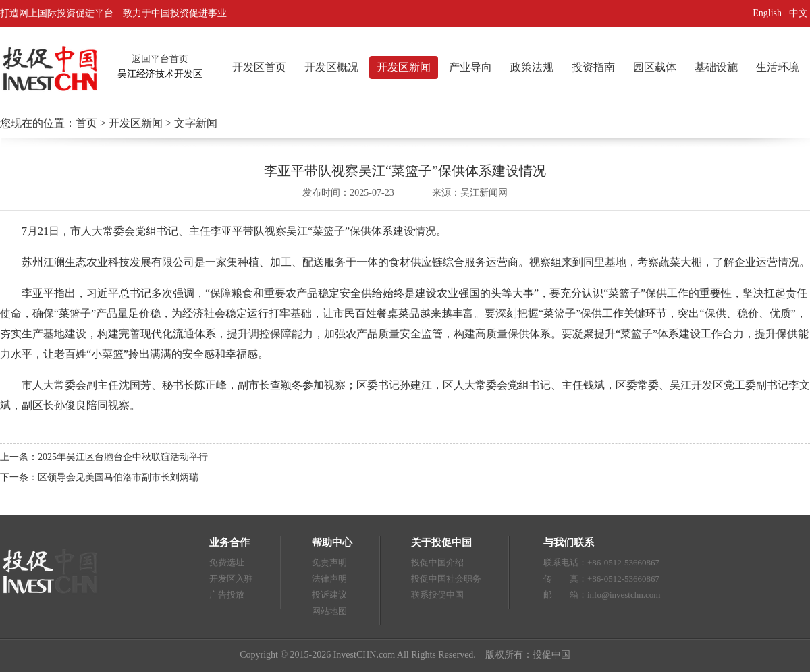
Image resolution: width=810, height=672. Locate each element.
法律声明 (329, 579)
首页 (86, 123)
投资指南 (593, 67)
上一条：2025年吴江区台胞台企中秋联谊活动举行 (104, 457)
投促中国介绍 (437, 562)
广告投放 (227, 595)
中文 (800, 13)
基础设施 (716, 67)
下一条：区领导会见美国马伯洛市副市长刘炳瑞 (99, 477)
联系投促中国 (437, 595)
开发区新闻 (404, 67)
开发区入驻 (231, 579)
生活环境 (778, 67)
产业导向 (470, 67)
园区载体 (655, 67)
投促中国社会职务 (446, 579)
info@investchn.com (624, 595)
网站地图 (329, 611)
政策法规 (532, 67)
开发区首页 (259, 67)
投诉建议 (329, 595)
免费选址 (227, 562)
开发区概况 (331, 67)
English (767, 13)
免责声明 (329, 562)
